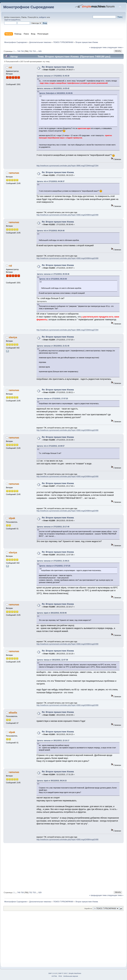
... (16, 51)
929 (40, 51)
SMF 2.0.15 (53, 973)
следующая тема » (115, 47)
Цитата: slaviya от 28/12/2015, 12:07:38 (53, 660)
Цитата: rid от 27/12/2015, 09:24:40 (51, 231)
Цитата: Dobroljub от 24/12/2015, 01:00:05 (56, 93)
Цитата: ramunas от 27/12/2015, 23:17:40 (53, 527)
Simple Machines (75, 973)
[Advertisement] (63, 866)
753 (34, 51)
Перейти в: (88, 908)
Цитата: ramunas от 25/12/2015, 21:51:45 (53, 346)
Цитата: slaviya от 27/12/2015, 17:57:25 (53, 399)
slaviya (13, 337)
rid (10, 67)
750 (22, 51)
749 (19, 51)
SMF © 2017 (63, 973)
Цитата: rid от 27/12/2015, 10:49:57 (51, 446)
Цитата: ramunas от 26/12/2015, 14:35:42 (53, 88)
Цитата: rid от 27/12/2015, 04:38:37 (51, 181)
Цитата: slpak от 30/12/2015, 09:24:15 (52, 781)
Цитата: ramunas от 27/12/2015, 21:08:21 (53, 561)
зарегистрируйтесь (12, 20)
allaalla (13, 713)
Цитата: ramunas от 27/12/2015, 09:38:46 (53, 274)
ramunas (14, 173)
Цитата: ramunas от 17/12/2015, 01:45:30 (53, 76)
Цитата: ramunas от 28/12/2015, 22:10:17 (53, 741)
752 (31, 51)
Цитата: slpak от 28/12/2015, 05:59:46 (52, 613)
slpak (12, 518)
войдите (43, 17)
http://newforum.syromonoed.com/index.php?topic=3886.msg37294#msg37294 (67, 166)
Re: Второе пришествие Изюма (58, 67)
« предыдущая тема (98, 47)
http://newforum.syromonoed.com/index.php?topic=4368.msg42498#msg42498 (67, 215)
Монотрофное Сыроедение (29, 7)
